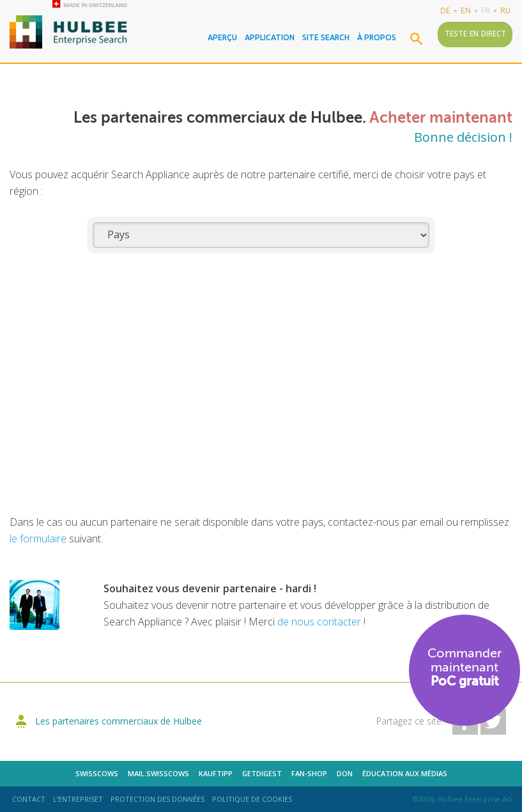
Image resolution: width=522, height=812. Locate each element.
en (466, 11)
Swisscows (97, 773)
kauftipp (216, 773)
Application (270, 37)
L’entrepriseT (78, 799)
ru (505, 11)
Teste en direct (475, 34)
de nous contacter (320, 622)
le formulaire (38, 539)
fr (486, 11)
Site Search (326, 37)
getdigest (262, 773)
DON (345, 773)
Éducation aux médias (405, 773)
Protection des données (157, 799)
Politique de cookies (252, 799)
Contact (29, 799)
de (445, 11)
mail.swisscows (158, 773)
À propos (377, 37)
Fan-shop (309, 773)
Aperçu (222, 37)
